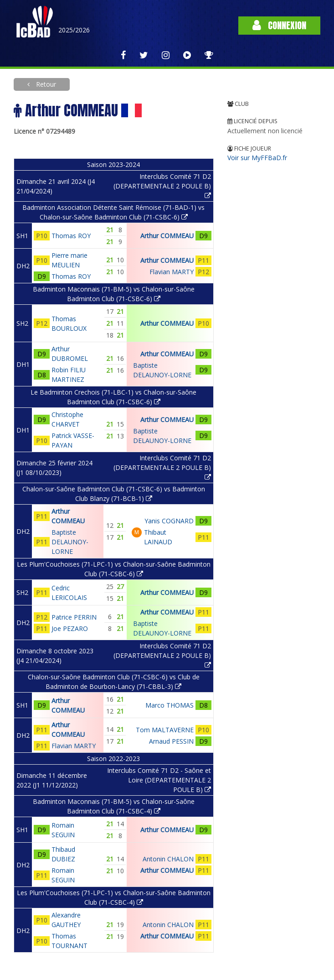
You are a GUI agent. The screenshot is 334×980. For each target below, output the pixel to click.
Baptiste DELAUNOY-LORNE (70, 542)
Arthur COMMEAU (167, 236)
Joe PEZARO (70, 628)
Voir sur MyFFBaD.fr (257, 158)
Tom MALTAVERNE (165, 730)
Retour (45, 84)
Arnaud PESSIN (171, 741)
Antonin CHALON (168, 859)
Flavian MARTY (172, 272)
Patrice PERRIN (74, 617)
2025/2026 (74, 30)
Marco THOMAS (170, 705)
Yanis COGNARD (169, 521)
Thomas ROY (71, 236)
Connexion (279, 25)
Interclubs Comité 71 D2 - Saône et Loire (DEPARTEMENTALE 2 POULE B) (159, 780)
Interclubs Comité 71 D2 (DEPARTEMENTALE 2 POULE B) (162, 185)
